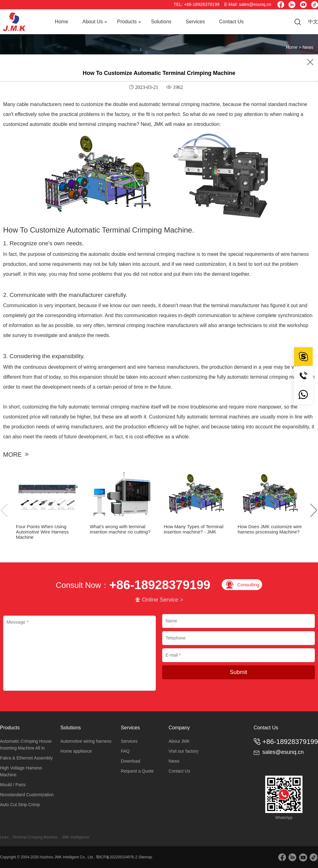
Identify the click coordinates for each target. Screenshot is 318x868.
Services (195, 22)
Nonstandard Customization (27, 795)
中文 (313, 22)
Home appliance (76, 751)
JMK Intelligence (75, 837)
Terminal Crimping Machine (35, 837)
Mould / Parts (13, 785)
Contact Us (231, 22)
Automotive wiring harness (86, 741)
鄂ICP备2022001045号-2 (117, 857)
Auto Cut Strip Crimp (20, 805)
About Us (93, 22)
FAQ (125, 751)
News (308, 47)
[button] (314, 510)
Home (62, 22)
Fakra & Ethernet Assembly (26, 758)
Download (130, 761)
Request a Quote (137, 771)
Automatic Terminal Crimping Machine (129, 230)
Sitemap (145, 857)
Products (127, 22)
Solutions (161, 22)
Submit (238, 672)
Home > (294, 47)
